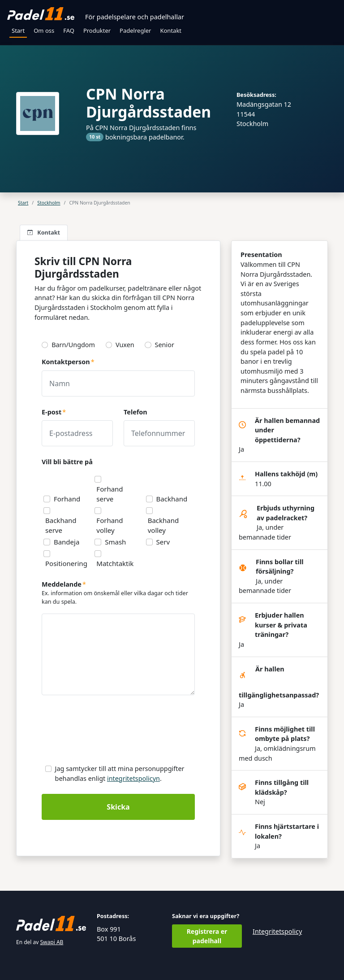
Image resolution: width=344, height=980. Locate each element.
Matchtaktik (115, 563)
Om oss (44, 30)
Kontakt (171, 30)
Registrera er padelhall (207, 936)
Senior (165, 345)
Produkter (97, 30)
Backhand (172, 499)
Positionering (66, 563)
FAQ (69, 30)
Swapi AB (52, 942)
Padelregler (135, 30)
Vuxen (125, 345)
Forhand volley (110, 525)
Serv (163, 542)
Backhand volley (163, 525)
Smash (115, 542)
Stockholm (49, 203)
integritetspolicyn (133, 778)
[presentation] (110, 732)
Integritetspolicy (277, 931)
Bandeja (67, 542)
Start (18, 30)
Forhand (67, 499)
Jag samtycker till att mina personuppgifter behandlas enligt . (120, 773)
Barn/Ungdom (73, 345)
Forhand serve (110, 494)
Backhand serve (61, 525)
